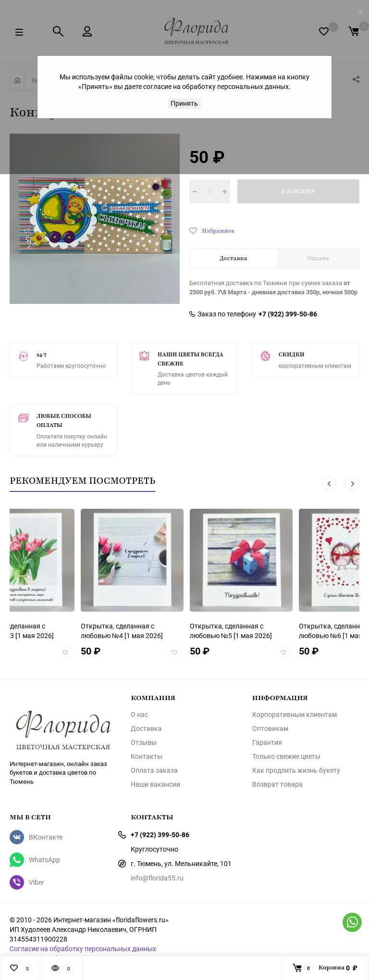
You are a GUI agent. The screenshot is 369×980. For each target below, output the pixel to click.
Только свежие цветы (286, 756)
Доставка (146, 729)
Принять (184, 103)
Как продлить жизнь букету (296, 770)
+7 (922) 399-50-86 (288, 314)
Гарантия (267, 742)
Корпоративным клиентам (295, 715)
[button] (329, 484)
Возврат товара (277, 784)
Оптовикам (270, 729)
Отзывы (144, 742)
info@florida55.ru (157, 878)
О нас (139, 715)
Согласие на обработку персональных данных (83, 949)
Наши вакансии (155, 784)
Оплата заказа (154, 770)
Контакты (147, 756)
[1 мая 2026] (122, 630)
